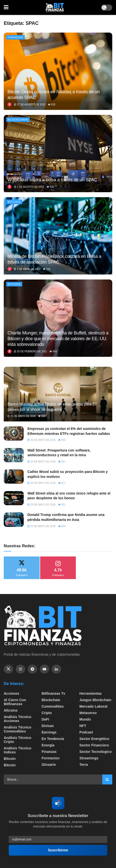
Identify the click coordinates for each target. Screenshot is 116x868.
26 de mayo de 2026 (42, 483)
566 (62, 440)
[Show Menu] (6, 7)
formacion (51, 758)
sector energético (94, 739)
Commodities (53, 706)
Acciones (11, 693)
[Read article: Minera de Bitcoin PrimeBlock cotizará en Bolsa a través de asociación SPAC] (58, 236)
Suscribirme (58, 850)
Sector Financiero (94, 745)
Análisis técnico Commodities (17, 729)
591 (62, 462)
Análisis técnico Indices (17, 750)
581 (62, 505)
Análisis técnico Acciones (17, 719)
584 (42, 416)
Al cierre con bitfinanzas (15, 702)
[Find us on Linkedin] (56, 669)
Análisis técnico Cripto (17, 740)
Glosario (49, 765)
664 (62, 526)
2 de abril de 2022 (27, 269)
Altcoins (11, 710)
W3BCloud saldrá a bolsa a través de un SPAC (52, 180)
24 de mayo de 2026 (42, 440)
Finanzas (15, 37)
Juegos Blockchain (95, 700)
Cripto (47, 713)
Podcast (86, 732)
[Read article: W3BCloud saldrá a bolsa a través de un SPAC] (58, 154)
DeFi (45, 719)
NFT (83, 726)
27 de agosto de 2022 (30, 105)
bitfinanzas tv (54, 693)
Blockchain (18, 120)
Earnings (49, 732)
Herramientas (91, 693)
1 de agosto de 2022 (29, 187)
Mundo (85, 719)
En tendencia (53, 739)
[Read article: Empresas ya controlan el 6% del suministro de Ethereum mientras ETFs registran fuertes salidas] (14, 434)
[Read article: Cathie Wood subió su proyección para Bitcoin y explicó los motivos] (14, 477)
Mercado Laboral (93, 706)
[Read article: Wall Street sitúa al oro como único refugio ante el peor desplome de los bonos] (14, 498)
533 (52, 105)
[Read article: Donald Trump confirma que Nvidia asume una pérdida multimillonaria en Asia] (14, 520)
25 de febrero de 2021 (30, 351)
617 (62, 483)
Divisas (48, 726)
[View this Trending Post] (9, 105)
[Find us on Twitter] (8, 669)
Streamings (89, 758)
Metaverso (88, 713)
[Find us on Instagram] (20, 669)
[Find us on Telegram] (32, 669)
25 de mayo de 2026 (22, 416)
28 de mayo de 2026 (42, 462)
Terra (84, 765)
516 (50, 187)
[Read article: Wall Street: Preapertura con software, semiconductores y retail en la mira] (14, 455)
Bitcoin (14, 202)
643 (53, 351)
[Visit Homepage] (55, 7)
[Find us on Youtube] (44, 669)
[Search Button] (107, 779)
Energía (48, 745)
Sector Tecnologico (95, 752)
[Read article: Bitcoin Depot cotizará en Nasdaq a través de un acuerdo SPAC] (58, 71)
